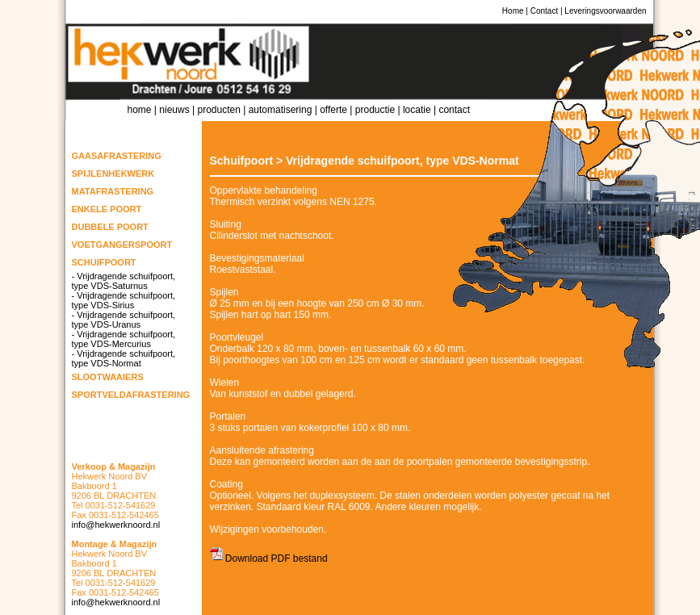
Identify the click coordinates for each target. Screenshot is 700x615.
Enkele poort (107, 209)
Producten (218, 110)
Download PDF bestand (269, 559)
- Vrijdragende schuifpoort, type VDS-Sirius (124, 300)
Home (513, 11)
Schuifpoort (104, 262)
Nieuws (174, 110)
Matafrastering (113, 191)
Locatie (417, 110)
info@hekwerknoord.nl (116, 525)
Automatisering (281, 110)
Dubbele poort (110, 227)
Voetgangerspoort (122, 245)
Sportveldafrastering (131, 395)
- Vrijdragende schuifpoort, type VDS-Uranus (124, 320)
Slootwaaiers (108, 377)
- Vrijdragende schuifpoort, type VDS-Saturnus (124, 281)
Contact (544, 11)
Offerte (333, 110)
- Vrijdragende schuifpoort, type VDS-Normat (124, 358)
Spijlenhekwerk (113, 174)
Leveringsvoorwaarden (605, 11)
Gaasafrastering (117, 156)
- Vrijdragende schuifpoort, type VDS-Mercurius (124, 339)
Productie (375, 110)
